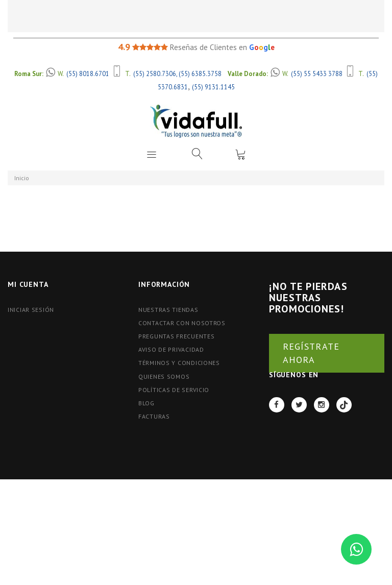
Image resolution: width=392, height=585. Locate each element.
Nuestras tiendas (168, 310)
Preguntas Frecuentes (176, 336)
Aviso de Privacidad (171, 349)
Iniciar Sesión (31, 310)
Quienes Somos (164, 376)
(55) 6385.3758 (200, 74)
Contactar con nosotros (182, 323)
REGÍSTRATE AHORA (311, 353)
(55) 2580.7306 (155, 74)
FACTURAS (154, 416)
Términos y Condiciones (179, 363)
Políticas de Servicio (174, 390)
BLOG (146, 403)
